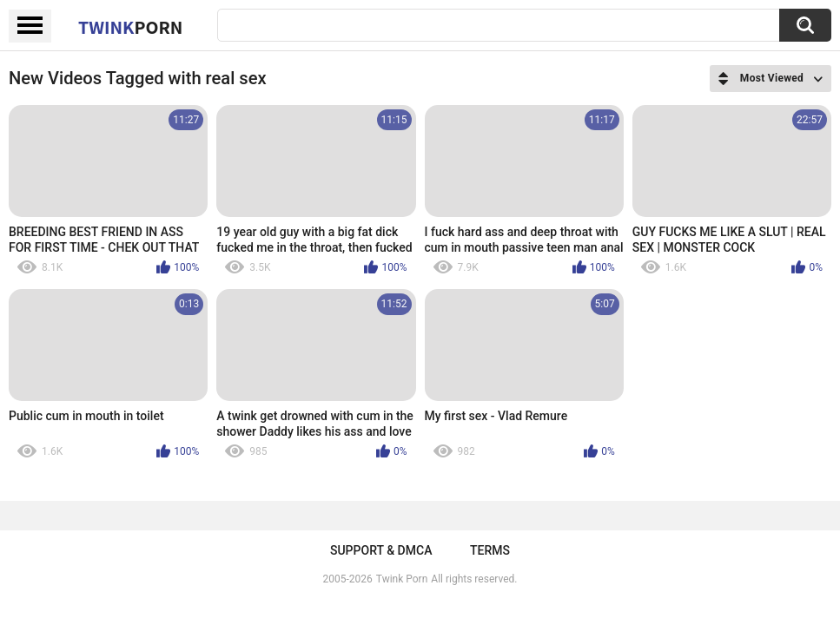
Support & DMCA (381, 550)
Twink (130, 27)
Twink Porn (402, 579)
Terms (490, 550)
